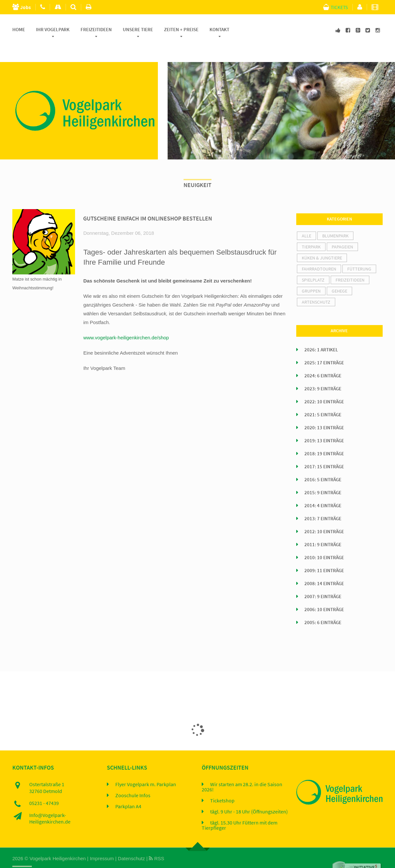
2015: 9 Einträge (323, 476)
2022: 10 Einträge (324, 385)
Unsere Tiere (138, 30)
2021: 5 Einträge (323, 398)
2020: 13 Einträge (324, 411)
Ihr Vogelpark (53, 30)
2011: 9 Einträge (323, 528)
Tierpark (311, 230)
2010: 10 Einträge (324, 541)
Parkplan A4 (128, 790)
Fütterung (359, 252)
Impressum (102, 842)
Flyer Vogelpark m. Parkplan (146, 768)
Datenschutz (131, 842)
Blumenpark (335, 219)
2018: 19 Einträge (324, 437)
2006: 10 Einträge (324, 593)
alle (306, 219)
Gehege (339, 274)
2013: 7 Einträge (323, 502)
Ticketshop (222, 784)
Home (19, 30)
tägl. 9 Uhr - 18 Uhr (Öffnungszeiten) (249, 795)
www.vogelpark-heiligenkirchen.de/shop (126, 321)
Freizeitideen (96, 30)
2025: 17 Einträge (324, 346)
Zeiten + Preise (181, 30)
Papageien (342, 230)
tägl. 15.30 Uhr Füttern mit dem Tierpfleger (240, 809)
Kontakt (219, 30)
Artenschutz (316, 285)
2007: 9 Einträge (323, 580)
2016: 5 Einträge (323, 463)
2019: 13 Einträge (324, 424)
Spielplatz (313, 263)
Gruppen (311, 274)
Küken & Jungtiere (322, 241)
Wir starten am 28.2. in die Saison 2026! (242, 770)
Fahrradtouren (319, 252)
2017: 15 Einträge (324, 450)
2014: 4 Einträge (323, 489)
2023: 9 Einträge (323, 372)
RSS (156, 842)
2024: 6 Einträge (323, 359)
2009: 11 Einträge (324, 554)
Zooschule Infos (133, 779)
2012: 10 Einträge (324, 515)
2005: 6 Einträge (323, 606)
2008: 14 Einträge (324, 567)
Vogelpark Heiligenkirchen (58, 842)
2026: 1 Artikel (321, 333)
